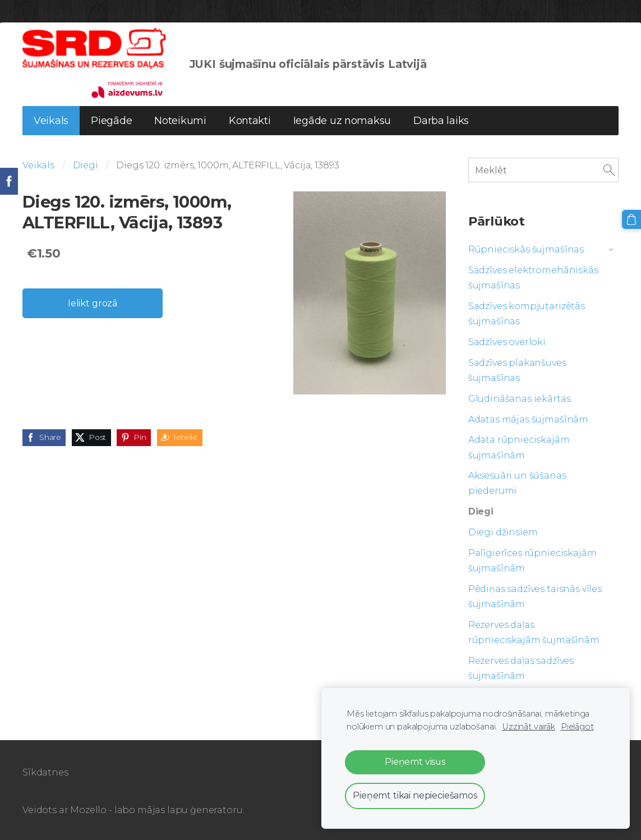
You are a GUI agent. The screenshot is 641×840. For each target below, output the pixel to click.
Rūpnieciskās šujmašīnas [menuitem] (526, 249)
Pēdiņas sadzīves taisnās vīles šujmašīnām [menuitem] (535, 596)
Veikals (38, 165)
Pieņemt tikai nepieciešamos (415, 795)
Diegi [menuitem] (481, 511)
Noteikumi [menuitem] (180, 121)
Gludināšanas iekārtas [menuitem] (520, 399)
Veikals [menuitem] (51, 121)
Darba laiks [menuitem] (441, 121)
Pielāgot (577, 727)
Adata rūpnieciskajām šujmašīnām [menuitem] (519, 447)
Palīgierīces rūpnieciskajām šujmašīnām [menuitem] (532, 561)
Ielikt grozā (93, 303)
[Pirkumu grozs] (631, 219)
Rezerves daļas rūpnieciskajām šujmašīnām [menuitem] (534, 632)
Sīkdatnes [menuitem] (45, 772)
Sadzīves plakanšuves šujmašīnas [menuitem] (517, 370)
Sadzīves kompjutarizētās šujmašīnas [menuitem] (527, 314)
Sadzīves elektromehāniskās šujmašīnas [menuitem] (533, 278)
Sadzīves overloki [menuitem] (507, 342)
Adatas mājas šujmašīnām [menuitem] (528, 419)
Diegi (86, 165)
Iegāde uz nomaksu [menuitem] (342, 121)
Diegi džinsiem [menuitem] (503, 532)
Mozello (88, 810)
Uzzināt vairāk (529, 727)
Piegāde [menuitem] (111, 121)
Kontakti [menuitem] (250, 121)
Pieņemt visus (415, 762)
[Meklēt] (543, 170)
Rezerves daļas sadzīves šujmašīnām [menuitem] (521, 668)
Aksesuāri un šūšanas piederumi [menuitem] (517, 483)
